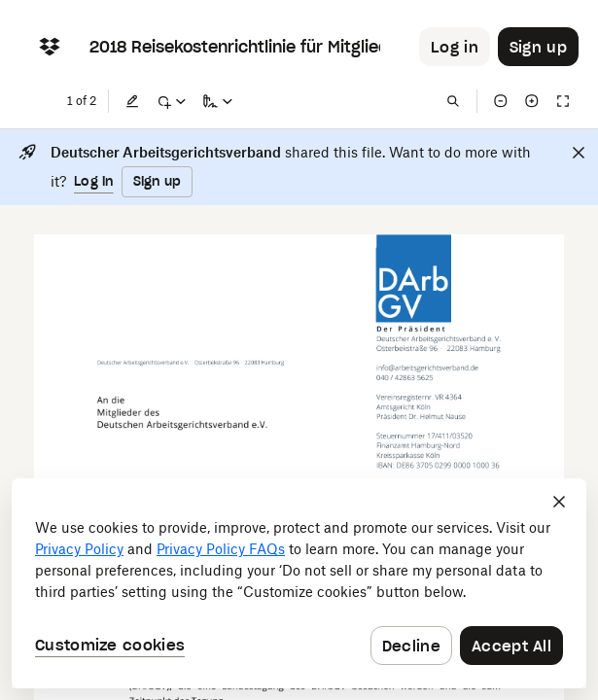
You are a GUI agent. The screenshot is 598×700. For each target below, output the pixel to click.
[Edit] (132, 101)
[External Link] (428, 369)
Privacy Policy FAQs (221, 549)
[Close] (579, 153)
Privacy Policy (79, 549)
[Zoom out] (501, 101)
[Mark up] (171, 101)
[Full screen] (563, 101)
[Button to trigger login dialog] (455, 47)
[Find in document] (453, 101)
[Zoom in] (532, 101)
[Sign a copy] (218, 101)
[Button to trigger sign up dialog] (538, 47)
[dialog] (299, 583)
